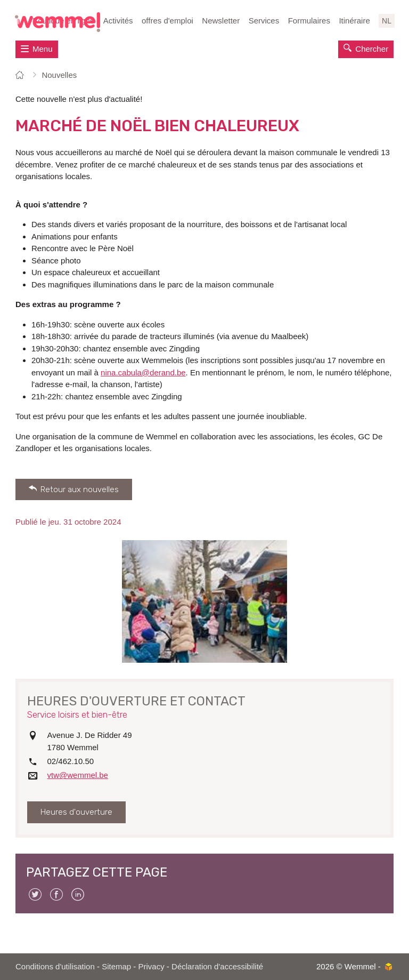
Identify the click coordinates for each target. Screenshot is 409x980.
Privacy (152, 966)
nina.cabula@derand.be (143, 372)
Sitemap (116, 966)
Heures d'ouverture (76, 812)
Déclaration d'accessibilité (217, 966)
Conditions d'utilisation (55, 966)
